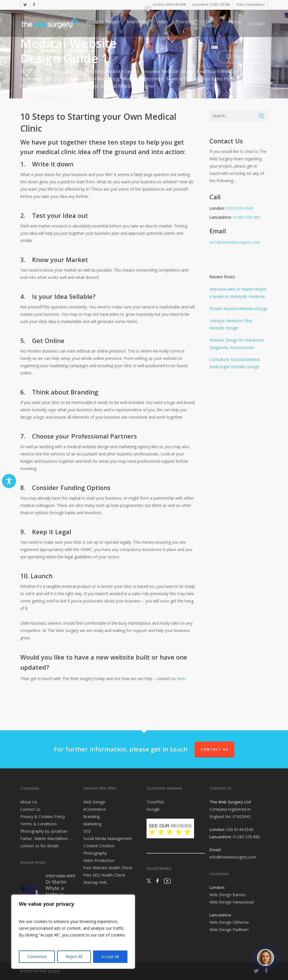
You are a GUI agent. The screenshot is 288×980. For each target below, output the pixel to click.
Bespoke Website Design (168, 71)
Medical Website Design (73, 86)
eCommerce (94, 809)
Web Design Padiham (229, 930)
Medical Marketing (100, 79)
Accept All (110, 957)
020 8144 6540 (240, 208)
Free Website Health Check (108, 868)
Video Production (99, 860)
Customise (37, 957)
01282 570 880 (246, 217)
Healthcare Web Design (221, 71)
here (181, 678)
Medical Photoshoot (143, 79)
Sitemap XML (95, 882)
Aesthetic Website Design (112, 71)
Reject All (74, 957)
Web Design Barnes (228, 895)
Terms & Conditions (39, 824)
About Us (29, 802)
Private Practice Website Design (238, 309)
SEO (87, 831)
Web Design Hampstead (232, 902)
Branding (91, 817)
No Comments (243, 57)
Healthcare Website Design (49, 79)
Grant (33, 71)
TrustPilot (155, 802)
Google (153, 809)
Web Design (94, 802)
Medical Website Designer (128, 86)
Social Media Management (108, 838)
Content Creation (99, 846)
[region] (73, 932)
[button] (148, 10)
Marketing (92, 824)
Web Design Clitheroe (229, 922)
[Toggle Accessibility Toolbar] (9, 481)
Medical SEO (179, 79)
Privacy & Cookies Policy (43, 817)
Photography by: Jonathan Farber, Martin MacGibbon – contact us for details (46, 838)
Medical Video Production (221, 79)
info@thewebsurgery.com (235, 242)
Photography (95, 853)
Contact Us (214, 749)
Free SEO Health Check (104, 875)
